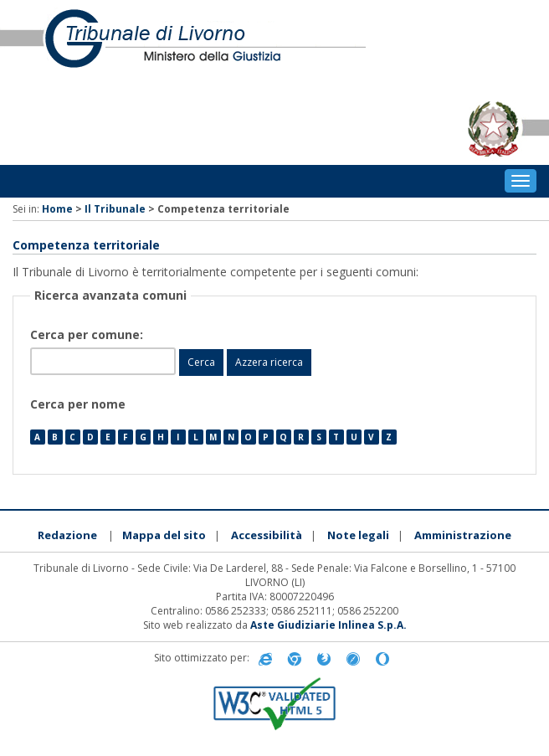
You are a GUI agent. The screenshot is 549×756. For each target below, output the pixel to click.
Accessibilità (267, 535)
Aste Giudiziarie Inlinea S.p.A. (328, 625)
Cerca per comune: (88, 334)
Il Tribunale (115, 209)
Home (57, 209)
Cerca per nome (78, 404)
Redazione (67, 535)
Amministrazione (463, 535)
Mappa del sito (164, 535)
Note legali (358, 535)
